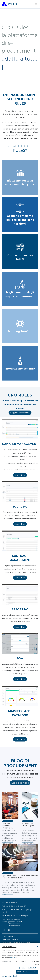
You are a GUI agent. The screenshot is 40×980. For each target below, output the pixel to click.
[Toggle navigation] (36, 4)
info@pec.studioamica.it (13, 922)
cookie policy (20, 954)
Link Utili (6, 930)
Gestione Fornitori (10, 940)
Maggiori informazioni (20, 413)
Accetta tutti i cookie (27, 972)
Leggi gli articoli (20, 783)
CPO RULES (9, 4)
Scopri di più (20, 475)
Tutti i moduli (8, 937)
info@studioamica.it (13, 920)
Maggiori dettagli (10, 976)
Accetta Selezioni (29, 968)
